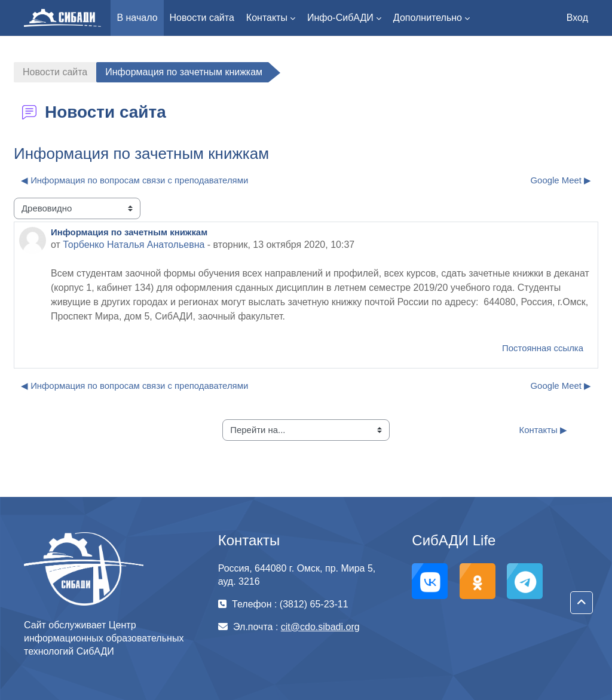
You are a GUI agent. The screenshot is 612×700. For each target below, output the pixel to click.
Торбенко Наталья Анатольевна (134, 245)
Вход (577, 18)
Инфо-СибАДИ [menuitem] (340, 18)
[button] (582, 603)
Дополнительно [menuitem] (428, 18)
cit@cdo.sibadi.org (320, 627)
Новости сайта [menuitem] (202, 18)
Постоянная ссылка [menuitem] (543, 348)
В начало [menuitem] (137, 18)
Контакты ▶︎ (543, 430)
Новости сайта (55, 72)
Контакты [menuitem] (267, 18)
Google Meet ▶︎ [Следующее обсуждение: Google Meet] (561, 180)
